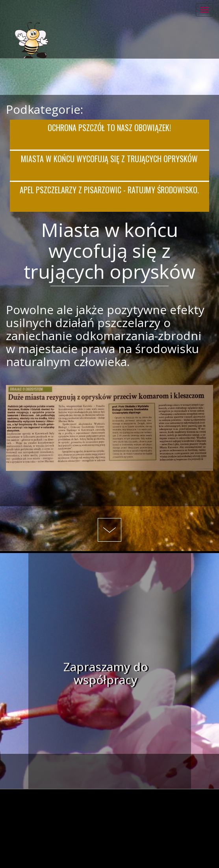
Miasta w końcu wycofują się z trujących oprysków (109, 159)
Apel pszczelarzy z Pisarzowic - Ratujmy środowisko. (109, 190)
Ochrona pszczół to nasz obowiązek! (109, 128)
